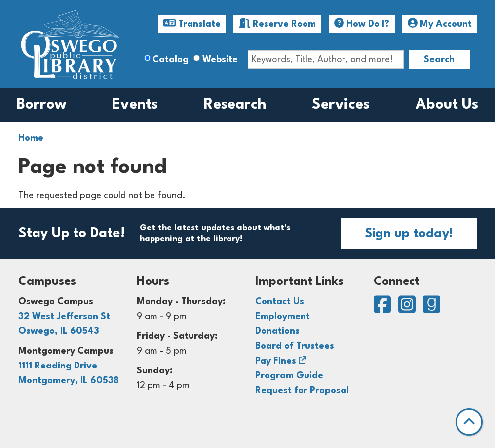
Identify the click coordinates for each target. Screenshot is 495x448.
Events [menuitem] (135, 105)
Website (220, 60)
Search (439, 60)
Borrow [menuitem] (41, 105)
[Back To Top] (469, 422)
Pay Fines (276, 361)
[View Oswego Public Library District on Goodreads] (432, 309)
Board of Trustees (295, 346)
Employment (283, 317)
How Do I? (362, 23)
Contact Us (280, 302)
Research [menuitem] (235, 105)
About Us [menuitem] (447, 105)
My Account (440, 23)
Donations (277, 331)
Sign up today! (409, 234)
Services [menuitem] (341, 105)
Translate (192, 23)
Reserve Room (277, 23)
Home (31, 138)
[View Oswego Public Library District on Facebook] (383, 309)
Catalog (171, 60)
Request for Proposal (302, 391)
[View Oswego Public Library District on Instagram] (408, 309)
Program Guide (289, 376)
